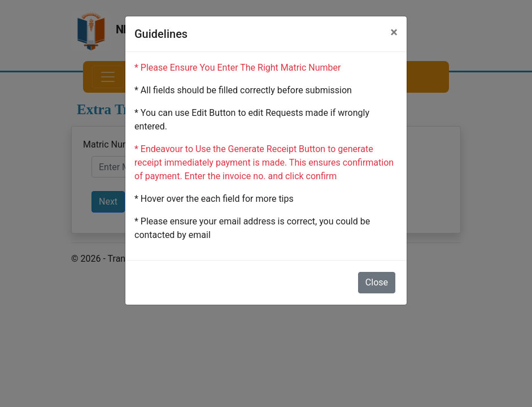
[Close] (394, 32)
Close (377, 282)
